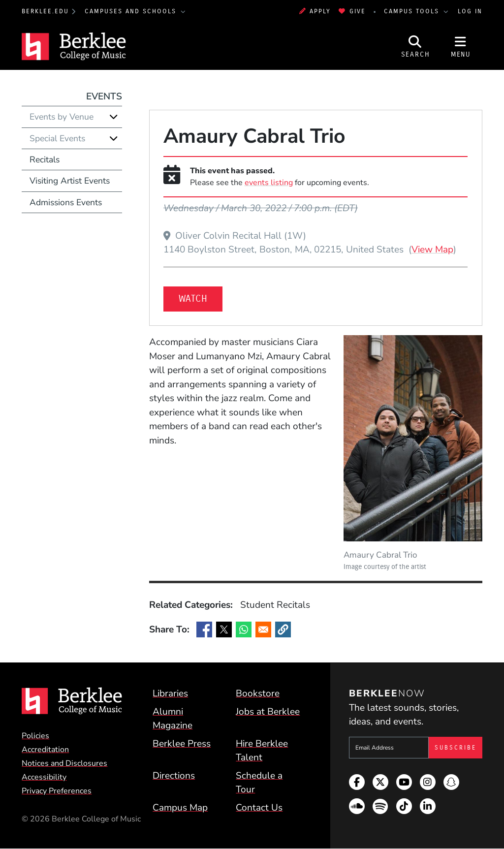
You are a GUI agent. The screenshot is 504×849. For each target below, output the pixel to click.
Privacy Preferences (57, 791)
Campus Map (180, 808)
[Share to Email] (263, 629)
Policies (35, 736)
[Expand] (114, 116)
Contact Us (259, 808)
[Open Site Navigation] (461, 47)
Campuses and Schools (132, 11)
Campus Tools (413, 11)
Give (352, 11)
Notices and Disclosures (64, 763)
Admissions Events (66, 202)
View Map (432, 249)
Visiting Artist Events (70, 181)
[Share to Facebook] (204, 629)
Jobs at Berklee (268, 712)
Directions (174, 776)
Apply (315, 11)
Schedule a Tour (259, 783)
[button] (283, 629)
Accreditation (45, 750)
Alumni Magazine (173, 719)
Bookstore (258, 693)
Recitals (45, 159)
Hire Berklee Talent (262, 751)
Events (104, 96)
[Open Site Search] (415, 47)
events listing (269, 183)
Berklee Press (182, 744)
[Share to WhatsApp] (244, 629)
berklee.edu (45, 11)
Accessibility (44, 777)
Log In (470, 11)
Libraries (170, 693)
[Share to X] (224, 629)
